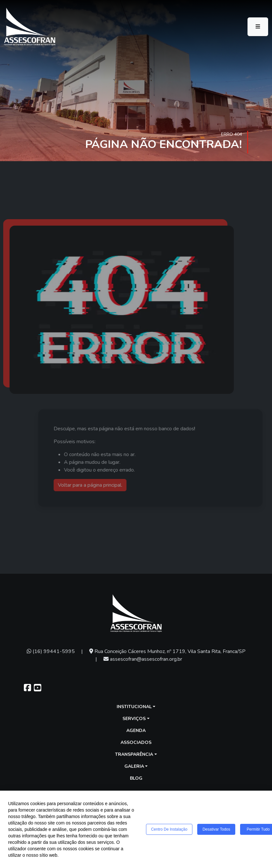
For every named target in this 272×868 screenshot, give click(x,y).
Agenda (136, 731)
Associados (136, 742)
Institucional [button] (134, 707)
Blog (136, 778)
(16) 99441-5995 (51, 651)
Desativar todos (216, 831)
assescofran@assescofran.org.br (143, 659)
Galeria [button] (134, 766)
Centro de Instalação (169, 831)
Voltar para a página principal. (102, 485)
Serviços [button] (134, 719)
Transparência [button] (134, 754)
